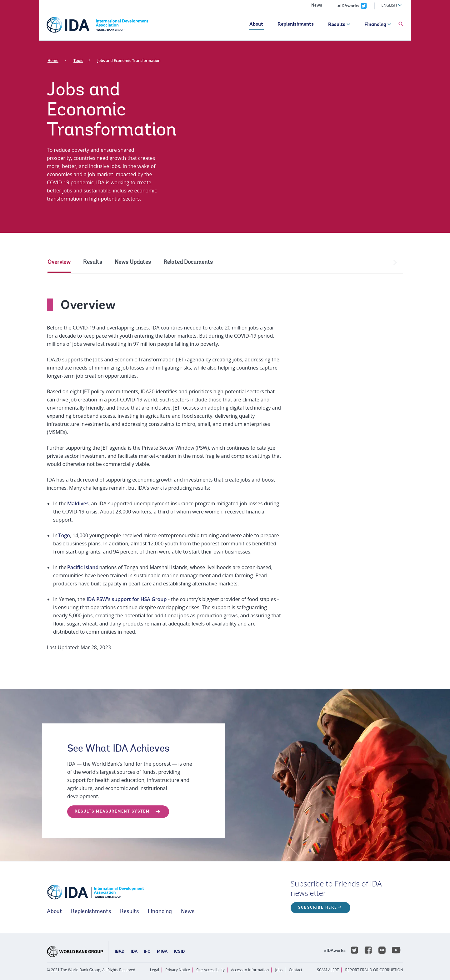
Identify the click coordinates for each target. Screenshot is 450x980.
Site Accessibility (210, 970)
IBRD (120, 952)
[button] (401, 24)
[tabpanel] (225, 469)
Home (53, 61)
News (317, 6)
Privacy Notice (178, 970)
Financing (375, 25)
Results (337, 25)
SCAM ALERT (328, 970)
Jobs (279, 970)
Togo (64, 535)
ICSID (179, 952)
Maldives (78, 503)
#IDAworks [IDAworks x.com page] (348, 6)
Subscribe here (318, 908)
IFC (147, 952)
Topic (78, 61)
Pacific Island (83, 567)
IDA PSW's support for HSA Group (127, 599)
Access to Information (250, 970)
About (256, 24)
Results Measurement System (112, 812)
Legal (155, 970)
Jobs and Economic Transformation (129, 61)
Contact (295, 970)
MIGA (162, 952)
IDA (134, 952)
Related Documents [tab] (188, 263)
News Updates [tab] (133, 263)
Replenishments (296, 24)
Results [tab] (93, 263)
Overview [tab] (59, 263)
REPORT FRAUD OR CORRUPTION (374, 970)
